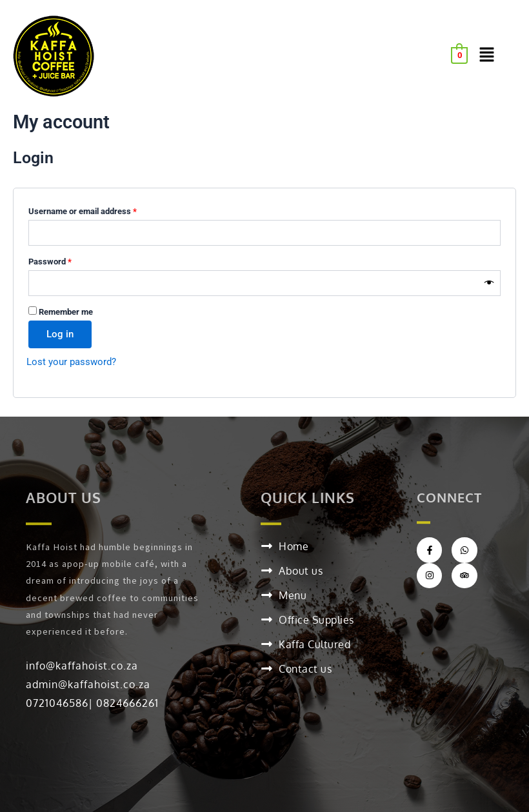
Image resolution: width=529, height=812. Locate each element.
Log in (60, 334)
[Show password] (489, 283)
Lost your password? (71, 362)
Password (66, 260)
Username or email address (99, 210)
